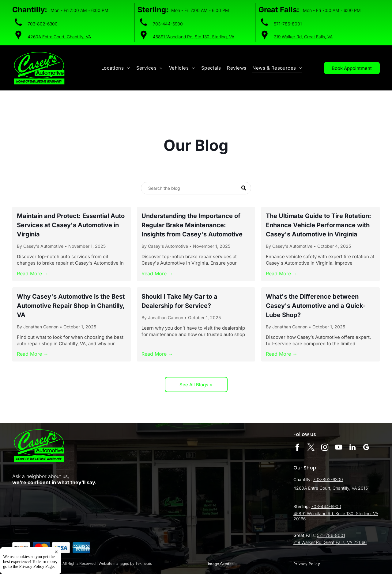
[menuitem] (116, 68)
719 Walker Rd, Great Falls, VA (303, 37)
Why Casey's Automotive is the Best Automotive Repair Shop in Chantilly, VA (71, 306)
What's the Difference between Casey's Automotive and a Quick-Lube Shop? (316, 306)
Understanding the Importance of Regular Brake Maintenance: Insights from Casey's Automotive (192, 225)
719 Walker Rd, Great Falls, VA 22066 (330, 542)
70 (316, 479)
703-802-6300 (43, 24)
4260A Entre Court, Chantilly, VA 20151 (332, 488)
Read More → (33, 274)
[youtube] (339, 448)
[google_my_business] (366, 448)
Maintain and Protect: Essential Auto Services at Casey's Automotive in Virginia (71, 225)
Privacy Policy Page (37, 569)
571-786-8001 (288, 24)
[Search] (196, 188)
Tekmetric (144, 563)
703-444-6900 (168, 24)
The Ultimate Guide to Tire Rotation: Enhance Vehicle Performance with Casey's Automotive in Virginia (318, 225)
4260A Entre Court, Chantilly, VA (59, 37)
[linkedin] (352, 448)
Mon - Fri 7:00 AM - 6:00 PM (79, 10)
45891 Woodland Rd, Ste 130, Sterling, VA (194, 37)
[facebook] (297, 448)
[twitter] (311, 448)
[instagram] (325, 448)
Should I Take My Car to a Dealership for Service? (179, 301)
